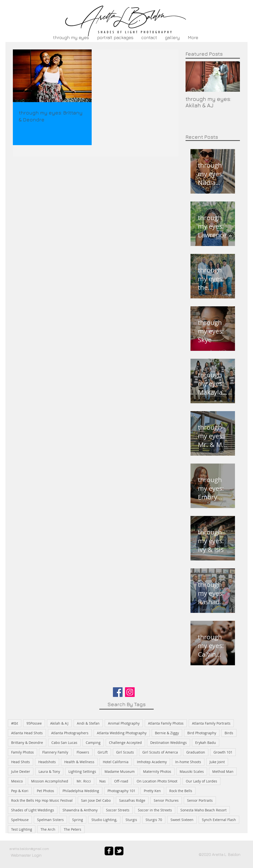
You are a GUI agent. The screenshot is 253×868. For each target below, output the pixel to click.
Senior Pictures (166, 800)
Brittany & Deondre (27, 743)
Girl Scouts (125, 752)
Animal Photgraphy (124, 723)
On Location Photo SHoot (157, 781)
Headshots (47, 762)
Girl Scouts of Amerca (160, 752)
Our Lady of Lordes (201, 781)
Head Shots (21, 762)
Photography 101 (121, 791)
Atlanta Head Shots (27, 733)
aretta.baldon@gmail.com (29, 849)
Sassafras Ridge (132, 800)
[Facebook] (118, 692)
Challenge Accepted (125, 743)
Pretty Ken (152, 791)
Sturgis (131, 820)
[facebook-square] (109, 851)
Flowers (83, 752)
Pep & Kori (20, 791)
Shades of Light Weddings (33, 810)
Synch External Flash (219, 820)
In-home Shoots (188, 762)
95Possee (34, 723)
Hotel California (116, 762)
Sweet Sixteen (182, 820)
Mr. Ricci (84, 781)
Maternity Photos (157, 771)
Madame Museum (120, 771)
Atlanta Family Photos (166, 723)
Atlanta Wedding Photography (122, 733)
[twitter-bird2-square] (119, 851)
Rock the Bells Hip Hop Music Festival (42, 800)
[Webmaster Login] (26, 855)
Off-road (121, 781)
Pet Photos (45, 791)
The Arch (48, 829)
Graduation (196, 752)
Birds (229, 733)
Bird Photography (202, 733)
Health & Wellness (79, 762)
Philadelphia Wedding (81, 791)
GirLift (103, 752)
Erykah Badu (206, 743)
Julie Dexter (21, 771)
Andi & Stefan (88, 723)
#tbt (15, 723)
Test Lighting (22, 829)
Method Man (223, 771)
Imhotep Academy (152, 762)
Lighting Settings (82, 771)
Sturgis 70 (154, 820)
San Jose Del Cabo (96, 800)
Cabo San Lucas (64, 743)
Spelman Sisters (50, 820)
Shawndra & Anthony (80, 810)
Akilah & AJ (59, 723)
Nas (103, 781)
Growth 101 (223, 752)
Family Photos (22, 752)
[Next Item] (232, 77)
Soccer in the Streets (155, 810)
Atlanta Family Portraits (211, 723)
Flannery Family (55, 752)
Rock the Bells (181, 791)
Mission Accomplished (50, 781)
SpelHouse (20, 820)
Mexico (17, 781)
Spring (78, 820)
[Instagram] (130, 692)
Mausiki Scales (192, 771)
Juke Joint (217, 762)
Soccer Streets (118, 810)
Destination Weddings (169, 743)
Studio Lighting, (104, 820)
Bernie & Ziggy (167, 733)
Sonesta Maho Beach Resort (203, 810)
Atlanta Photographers (70, 733)
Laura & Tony (49, 771)
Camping (93, 743)
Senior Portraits (200, 800)
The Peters (73, 829)
